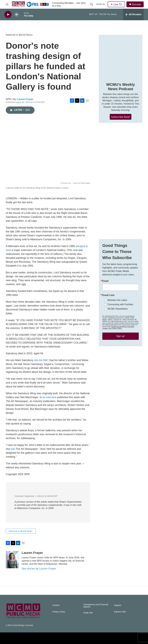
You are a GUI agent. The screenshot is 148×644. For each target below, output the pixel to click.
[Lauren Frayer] (12, 560)
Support (118, 605)
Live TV (116, 4)
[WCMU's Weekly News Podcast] (121, 57)
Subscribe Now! (121, 117)
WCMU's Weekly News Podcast (121, 87)
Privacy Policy (59, 612)
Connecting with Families (120, 304)
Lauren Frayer (25, 99)
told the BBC (41, 360)
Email (105, 281)
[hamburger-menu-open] (7, 4)
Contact (56, 605)
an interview (49, 397)
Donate (136, 4)
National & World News (19, 35)
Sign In (101, 4)
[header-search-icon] (92, 4)
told (13, 449)
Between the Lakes (117, 300)
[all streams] (133, 14)
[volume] (17, 15)
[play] (8, 15)
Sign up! (121, 336)
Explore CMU (120, 612)
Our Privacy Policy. (115, 328)
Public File (88, 613)
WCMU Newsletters (118, 309)
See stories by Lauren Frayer (39, 568)
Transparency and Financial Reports (96, 606)
